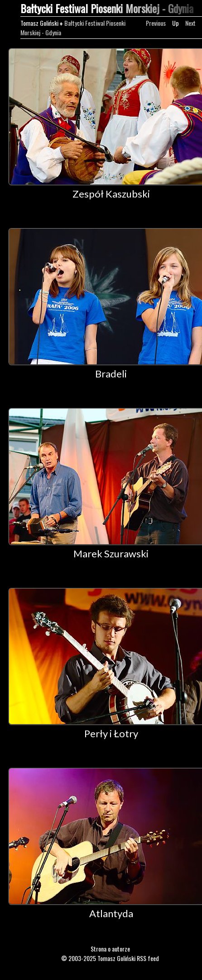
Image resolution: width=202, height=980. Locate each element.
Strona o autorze (110, 949)
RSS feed (148, 958)
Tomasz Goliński (39, 23)
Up (176, 23)
